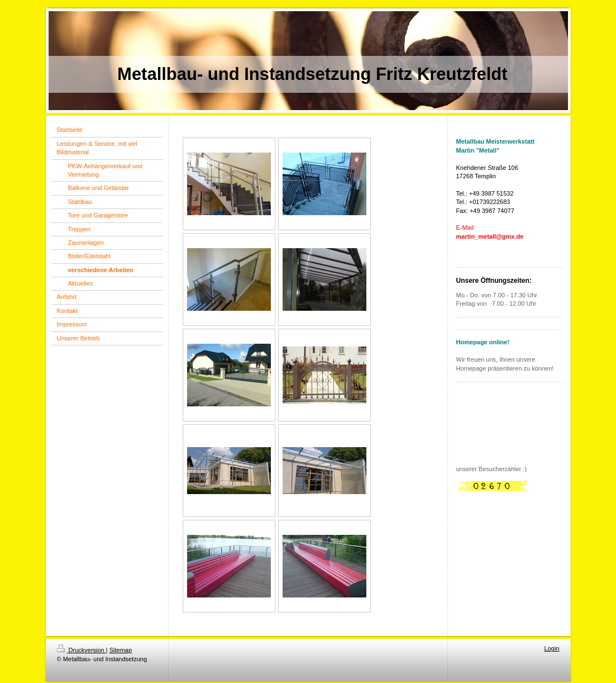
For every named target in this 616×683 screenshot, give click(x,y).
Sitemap (121, 650)
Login (552, 648)
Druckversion (82, 650)
